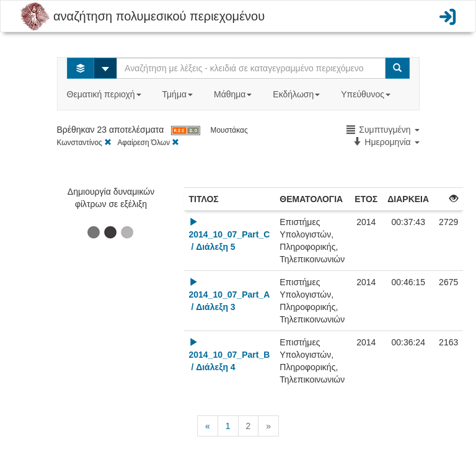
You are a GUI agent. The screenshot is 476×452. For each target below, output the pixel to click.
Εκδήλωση (297, 94)
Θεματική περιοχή (105, 94)
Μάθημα (234, 94)
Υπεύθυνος (367, 94)
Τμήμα (179, 94)
